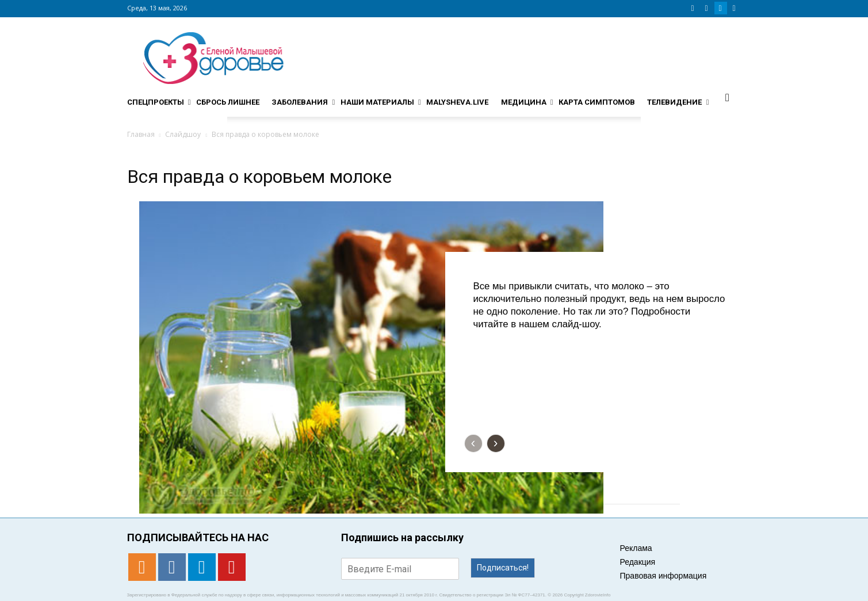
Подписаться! (503, 568)
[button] (728, 97)
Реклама (636, 548)
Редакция (638, 562)
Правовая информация (664, 576)
